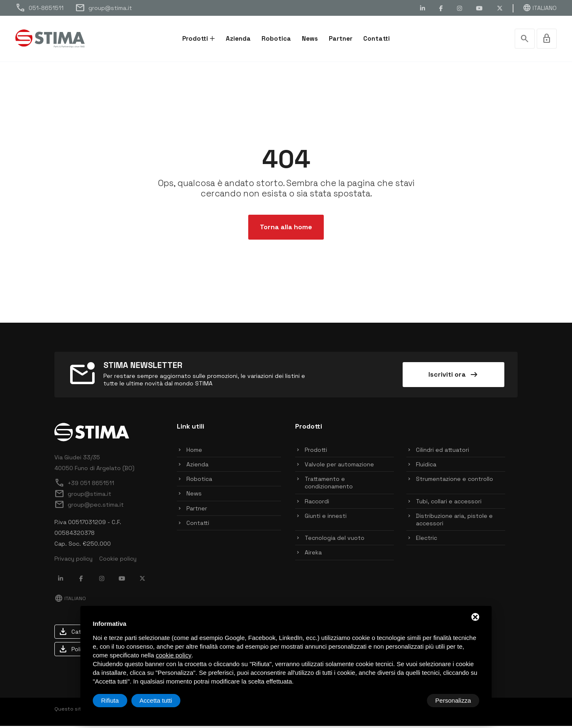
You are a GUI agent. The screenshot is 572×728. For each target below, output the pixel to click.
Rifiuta (409, 700)
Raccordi (317, 503)
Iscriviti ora (454, 377)
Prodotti (195, 38)
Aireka (313, 554)
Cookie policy (118, 561)
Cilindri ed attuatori (442, 452)
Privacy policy (73, 561)
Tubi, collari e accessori (449, 503)
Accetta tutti (455, 700)
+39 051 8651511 (84, 485)
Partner (341, 38)
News (310, 38)
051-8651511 (39, 8)
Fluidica (426, 466)
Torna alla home (286, 229)
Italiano (540, 8)
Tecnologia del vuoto (335, 540)
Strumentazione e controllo (455, 481)
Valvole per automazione (339, 466)
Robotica (276, 38)
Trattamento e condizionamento (329, 485)
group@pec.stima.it (89, 507)
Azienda (238, 38)
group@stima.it (104, 8)
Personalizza (119, 700)
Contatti (376, 38)
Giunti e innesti (326, 518)
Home (194, 452)
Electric (427, 540)
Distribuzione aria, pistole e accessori (454, 522)
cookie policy (174, 655)
